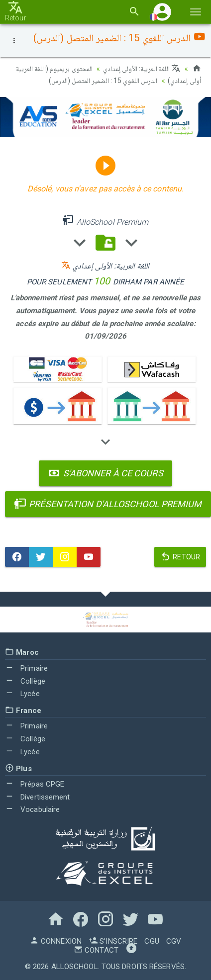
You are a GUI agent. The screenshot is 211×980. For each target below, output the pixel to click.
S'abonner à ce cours (105, 473)
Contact (96, 950)
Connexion (56, 941)
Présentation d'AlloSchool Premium (108, 504)
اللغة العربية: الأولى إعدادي (142, 69)
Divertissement (38, 797)
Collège (25, 681)
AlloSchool (75, 967)
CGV (174, 941)
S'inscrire (113, 941)
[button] (162, 12)
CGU (152, 941)
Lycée (22, 694)
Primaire (26, 668)
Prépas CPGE (35, 784)
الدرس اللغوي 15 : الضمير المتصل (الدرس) (103, 81)
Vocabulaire (32, 809)
